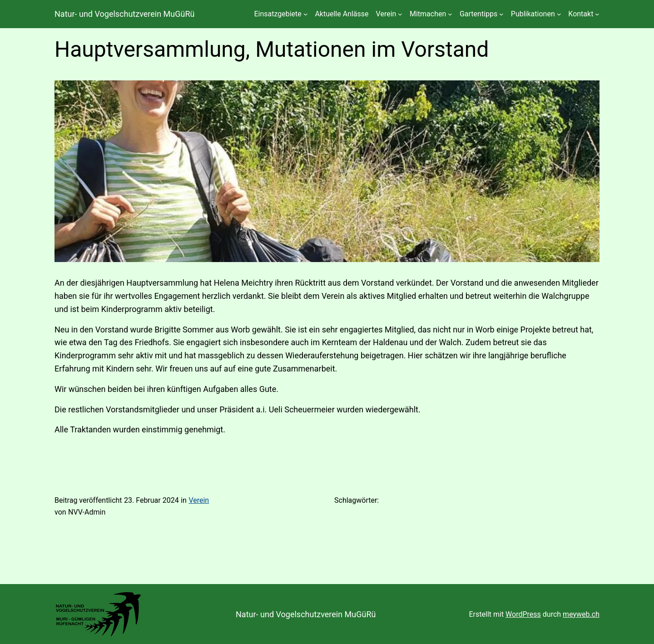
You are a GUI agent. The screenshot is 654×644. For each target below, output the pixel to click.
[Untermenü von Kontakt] (597, 14)
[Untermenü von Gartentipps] (501, 14)
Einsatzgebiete (277, 14)
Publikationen (533, 14)
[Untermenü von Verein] (400, 14)
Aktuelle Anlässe (342, 14)
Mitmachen (428, 14)
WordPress (523, 614)
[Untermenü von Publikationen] (559, 14)
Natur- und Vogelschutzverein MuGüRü (124, 14)
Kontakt (581, 14)
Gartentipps (478, 14)
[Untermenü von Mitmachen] (450, 14)
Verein (386, 14)
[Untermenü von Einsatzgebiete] (306, 14)
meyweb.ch (581, 614)
